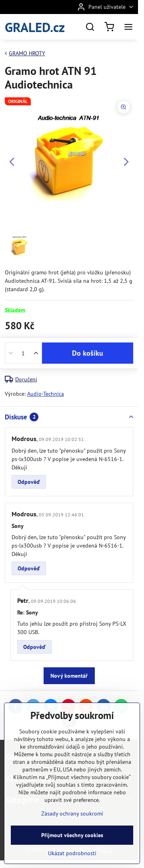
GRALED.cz (35, 27)
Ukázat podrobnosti (72, 853)
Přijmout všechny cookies (72, 835)
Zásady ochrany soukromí (72, 814)
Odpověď (29, 482)
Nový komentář (69, 676)
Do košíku (88, 353)
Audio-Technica (46, 394)
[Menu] (128, 27)
